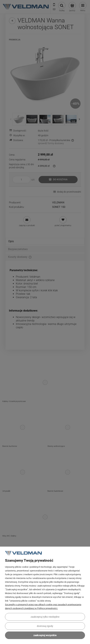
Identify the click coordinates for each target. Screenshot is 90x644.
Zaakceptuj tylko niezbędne (45, 617)
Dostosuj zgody (45, 626)
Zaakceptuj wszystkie (45, 635)
